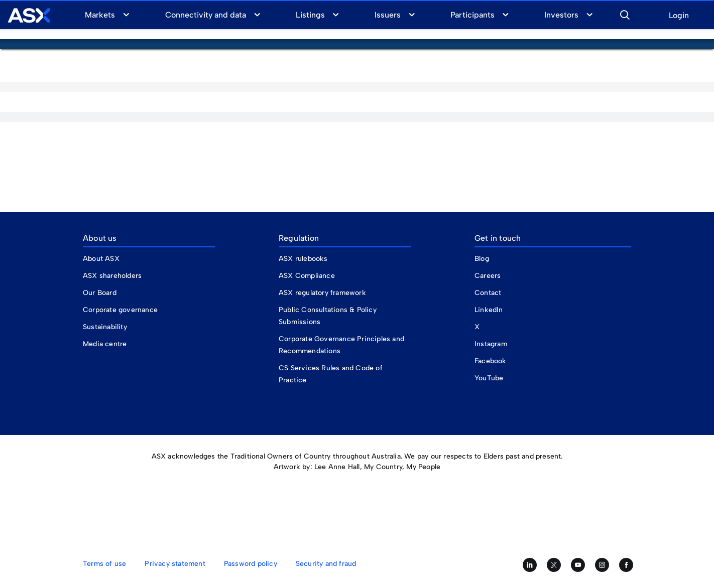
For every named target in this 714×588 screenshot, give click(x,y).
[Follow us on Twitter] (554, 565)
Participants (472, 15)
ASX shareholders (113, 276)
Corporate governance (120, 310)
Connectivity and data (206, 15)
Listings (310, 15)
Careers (488, 276)
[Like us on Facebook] (626, 565)
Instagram (491, 344)
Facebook (491, 361)
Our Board (100, 293)
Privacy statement (175, 564)
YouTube (489, 378)
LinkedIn (489, 310)
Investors (561, 15)
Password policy (251, 564)
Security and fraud (326, 564)
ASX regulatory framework (322, 293)
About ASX (101, 259)
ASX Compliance (307, 276)
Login (679, 16)
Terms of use (104, 564)
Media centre (105, 344)
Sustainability (105, 327)
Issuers (388, 15)
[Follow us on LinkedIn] (530, 565)
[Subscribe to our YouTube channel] (578, 565)
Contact (488, 293)
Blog (482, 259)
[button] (625, 14)
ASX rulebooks (303, 259)
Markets (100, 15)
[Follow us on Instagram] (602, 565)
